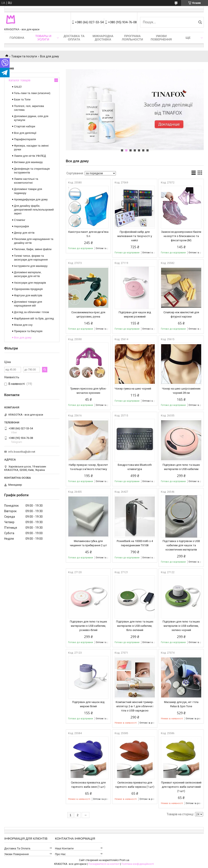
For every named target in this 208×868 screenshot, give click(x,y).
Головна (17, 38)
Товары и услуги (43, 38)
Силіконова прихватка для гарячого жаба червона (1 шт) (135, 785)
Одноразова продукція (28, 289)
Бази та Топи (22, 99)
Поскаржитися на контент (104, 864)
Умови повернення (161, 38)
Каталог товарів (20, 80)
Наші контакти (64, 848)
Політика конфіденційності (138, 864)
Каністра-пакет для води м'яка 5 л (88, 234)
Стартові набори (25, 126)
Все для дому (23, 338)
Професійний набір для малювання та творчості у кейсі (135, 236)
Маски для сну (23, 325)
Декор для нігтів (24, 233)
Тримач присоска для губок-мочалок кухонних (88, 391)
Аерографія (21, 226)
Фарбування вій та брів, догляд (34, 318)
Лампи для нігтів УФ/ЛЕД (30, 156)
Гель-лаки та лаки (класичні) (32, 93)
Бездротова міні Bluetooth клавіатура (135, 467)
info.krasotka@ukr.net (22, 452)
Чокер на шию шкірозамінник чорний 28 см (181, 391)
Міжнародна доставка (103, 38)
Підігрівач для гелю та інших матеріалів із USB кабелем (181, 467)
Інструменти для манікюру (31, 266)
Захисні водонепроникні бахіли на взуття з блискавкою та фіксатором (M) (181, 236)
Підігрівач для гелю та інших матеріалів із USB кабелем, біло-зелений (135, 626)
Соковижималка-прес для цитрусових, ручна (88, 314)
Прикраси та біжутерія (28, 331)
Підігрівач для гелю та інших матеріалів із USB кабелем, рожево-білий (88, 626)
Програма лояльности (132, 38)
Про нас (60, 854)
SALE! (18, 87)
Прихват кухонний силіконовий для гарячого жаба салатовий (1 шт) (181, 787)
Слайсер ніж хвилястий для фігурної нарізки (181, 314)
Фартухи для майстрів (28, 295)
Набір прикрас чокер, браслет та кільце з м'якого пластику (88, 467)
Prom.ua (124, 860)
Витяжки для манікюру (28, 162)
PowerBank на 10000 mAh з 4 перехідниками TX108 (135, 543)
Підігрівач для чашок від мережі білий (88, 704)
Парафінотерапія (25, 139)
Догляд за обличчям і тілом (32, 312)
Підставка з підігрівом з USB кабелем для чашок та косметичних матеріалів (181, 545)
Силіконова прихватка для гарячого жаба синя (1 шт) (88, 785)
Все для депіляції (25, 133)
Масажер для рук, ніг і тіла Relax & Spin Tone (181, 704)
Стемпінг (20, 220)
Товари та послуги (24, 56)
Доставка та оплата (74, 38)
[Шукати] (200, 22)
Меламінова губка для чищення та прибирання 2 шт (88, 543)
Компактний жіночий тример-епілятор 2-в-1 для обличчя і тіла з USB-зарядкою (135, 706)
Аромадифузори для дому (31, 199)
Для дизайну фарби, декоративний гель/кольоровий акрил (34, 210)
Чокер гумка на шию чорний (133, 389)
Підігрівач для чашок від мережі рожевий (135, 314)
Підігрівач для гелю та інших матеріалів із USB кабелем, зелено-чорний (181, 626)
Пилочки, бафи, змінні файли (33, 249)
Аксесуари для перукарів (30, 283)
